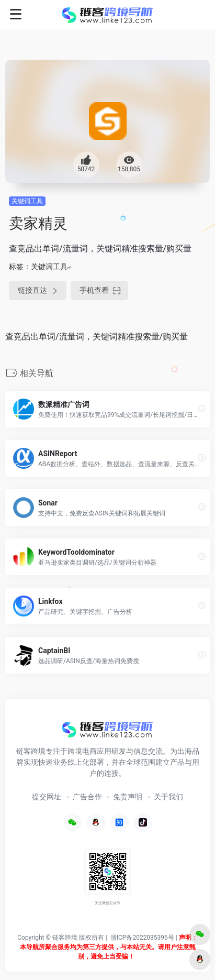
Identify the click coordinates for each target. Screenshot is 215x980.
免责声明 (128, 797)
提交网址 (47, 797)
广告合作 (87, 797)
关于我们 (168, 797)
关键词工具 (27, 201)
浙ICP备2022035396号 (142, 938)
